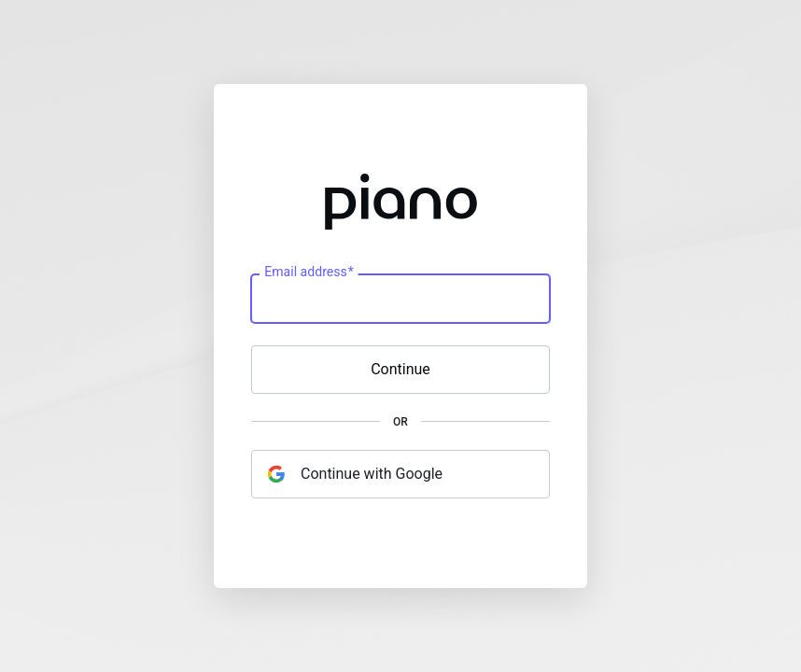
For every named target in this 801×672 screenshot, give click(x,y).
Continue (400, 369)
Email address (309, 273)
